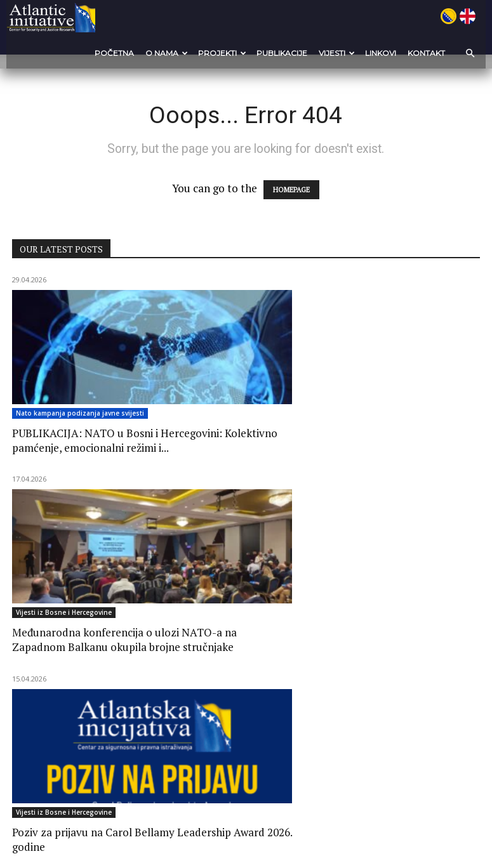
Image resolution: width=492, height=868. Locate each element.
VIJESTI (337, 53)
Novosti (28, 641)
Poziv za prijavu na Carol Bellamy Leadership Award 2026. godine (402, 448)
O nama (167, 53)
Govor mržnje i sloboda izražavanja (230, 667)
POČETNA (114, 53)
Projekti (222, 53)
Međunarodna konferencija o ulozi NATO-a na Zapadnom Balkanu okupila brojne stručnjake (244, 455)
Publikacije (282, 53)
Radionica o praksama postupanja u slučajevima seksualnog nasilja (398, 674)
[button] (466, 53)
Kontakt (426, 53)
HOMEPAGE (292, 192)
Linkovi (381, 53)
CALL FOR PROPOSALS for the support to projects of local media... (77, 674)
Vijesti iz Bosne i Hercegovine (226, 415)
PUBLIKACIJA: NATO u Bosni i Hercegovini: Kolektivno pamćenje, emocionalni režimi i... (83, 455)
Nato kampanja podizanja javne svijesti (79, 415)
